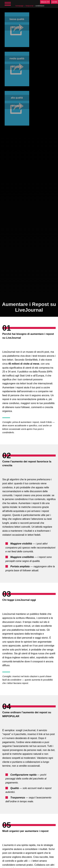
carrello (54, 2)
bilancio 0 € (45, 2)
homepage (19, 6)
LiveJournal (30, 6)
